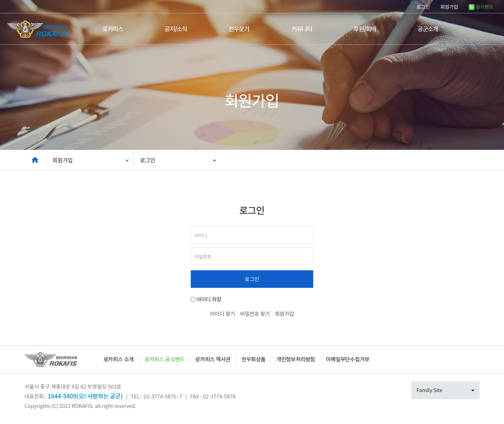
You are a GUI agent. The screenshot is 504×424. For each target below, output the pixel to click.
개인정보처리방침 (296, 359)
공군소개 (428, 29)
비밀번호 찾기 (255, 314)
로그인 (423, 7)
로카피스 (113, 29)
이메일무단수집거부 (348, 359)
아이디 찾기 (222, 314)
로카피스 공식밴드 (164, 359)
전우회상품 (254, 359)
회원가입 (449, 7)
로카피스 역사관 (213, 359)
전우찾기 (239, 29)
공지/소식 (176, 29)
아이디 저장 (209, 299)
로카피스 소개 (119, 359)
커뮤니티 (302, 29)
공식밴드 (481, 7)
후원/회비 (365, 29)
